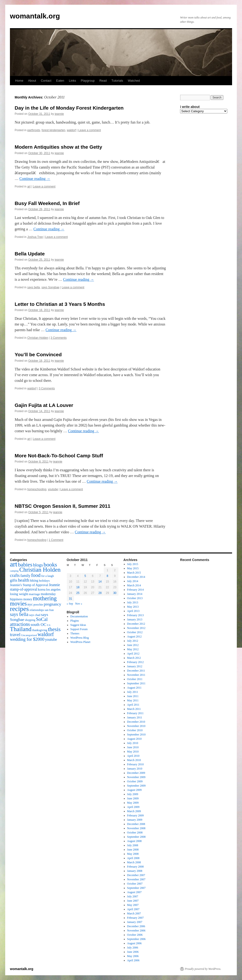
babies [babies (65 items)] (25, 565)
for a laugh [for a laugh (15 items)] (48, 576)
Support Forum (79, 629)
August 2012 (134, 637)
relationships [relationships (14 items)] (37, 610)
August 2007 (134, 892)
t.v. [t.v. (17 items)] (49, 625)
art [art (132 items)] (14, 564)
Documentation (79, 616)
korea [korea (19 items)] (42, 589)
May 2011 (133, 700)
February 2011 (135, 713)
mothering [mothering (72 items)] (45, 598)
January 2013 (135, 619)
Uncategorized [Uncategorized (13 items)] (29, 635)
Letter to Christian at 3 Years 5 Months (60, 304)
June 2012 (133, 645)
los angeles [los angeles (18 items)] (53, 590)
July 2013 (133, 602)
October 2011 (135, 679)
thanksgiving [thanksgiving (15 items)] (40, 630)
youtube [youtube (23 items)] (51, 639)
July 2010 (133, 743)
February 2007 (135, 918)
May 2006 (133, 956)
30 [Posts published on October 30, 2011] (115, 593)
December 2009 (136, 773)
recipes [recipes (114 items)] (19, 609)
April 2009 (133, 807)
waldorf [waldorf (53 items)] (46, 634)
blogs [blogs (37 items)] (38, 565)
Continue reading (35, 179)
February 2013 (135, 615)
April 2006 (133, 960)
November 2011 (136, 675)
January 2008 (135, 871)
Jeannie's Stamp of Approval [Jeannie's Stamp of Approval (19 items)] (29, 585)
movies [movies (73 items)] (18, 604)
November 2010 (136, 726)
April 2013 (133, 611)
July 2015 (133, 564)
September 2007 (136, 888)
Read (103, 81)
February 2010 (135, 764)
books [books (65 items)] (50, 565)
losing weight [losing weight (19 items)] (19, 594)
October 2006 (135, 935)
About (32, 81)
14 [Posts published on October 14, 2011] (100, 582)
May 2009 (133, 803)
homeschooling (37, 489)
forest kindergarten (53, 130)
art (29, 187)
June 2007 (133, 901)
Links (72, 81)
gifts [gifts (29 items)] (14, 580)
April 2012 (133, 654)
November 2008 (136, 828)
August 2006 (134, 943)
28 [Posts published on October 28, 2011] (100, 593)
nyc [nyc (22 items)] (30, 604)
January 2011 (135, 717)
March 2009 (134, 811)
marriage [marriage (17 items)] (35, 594)
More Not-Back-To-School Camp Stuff (59, 456)
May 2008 (133, 854)
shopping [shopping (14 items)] (30, 620)
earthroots (34, 130)
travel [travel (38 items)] (15, 635)
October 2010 (135, 730)
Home (19, 81)
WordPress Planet (80, 642)
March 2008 (134, 862)
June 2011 (133, 696)
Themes (75, 633)
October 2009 (135, 781)
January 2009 (135, 820)
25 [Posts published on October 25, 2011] (78, 593)
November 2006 (136, 931)
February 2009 (135, 815)
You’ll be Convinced (38, 354)
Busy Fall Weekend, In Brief (47, 203)
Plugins (75, 621)
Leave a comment (89, 130)
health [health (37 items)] (24, 580)
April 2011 (133, 705)
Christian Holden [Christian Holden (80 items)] (40, 570)
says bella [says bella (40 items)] (19, 614)
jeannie (59, 114)
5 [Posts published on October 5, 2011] (85, 576)
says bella (33, 287)
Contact (46, 81)
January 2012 (135, 666)
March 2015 (134, 573)
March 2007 (134, 913)
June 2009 (133, 798)
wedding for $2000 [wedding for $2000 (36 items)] (27, 639)
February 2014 (135, 590)
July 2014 (133, 581)
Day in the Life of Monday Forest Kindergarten (69, 108)
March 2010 (134, 760)
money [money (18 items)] (28, 599)
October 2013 (135, 598)
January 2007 (135, 922)
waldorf (71, 130)
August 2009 (134, 790)
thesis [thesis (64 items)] (54, 629)
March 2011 (134, 709)
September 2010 (136, 735)
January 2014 (135, 594)
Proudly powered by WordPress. (203, 969)
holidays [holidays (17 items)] (44, 581)
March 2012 (134, 658)
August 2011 (134, 688)
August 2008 (134, 841)
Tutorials (117, 81)
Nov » (79, 604)
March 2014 (134, 585)
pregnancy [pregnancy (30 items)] (52, 604)
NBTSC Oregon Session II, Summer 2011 (63, 506)
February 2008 (135, 867)
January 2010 (135, 769)
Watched (134, 81)
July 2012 (133, 641)
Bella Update (30, 254)
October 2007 (135, 884)
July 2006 (133, 948)
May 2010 (133, 752)
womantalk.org (35, 16)
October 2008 (135, 833)
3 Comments (59, 338)
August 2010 (134, 739)
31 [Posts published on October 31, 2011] (70, 599)
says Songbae (50, 287)
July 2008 (133, 845)
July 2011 (133, 692)
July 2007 (133, 896)
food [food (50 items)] (36, 575)
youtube (53, 489)
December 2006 (136, 926)
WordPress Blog (80, 638)
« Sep (70, 604)
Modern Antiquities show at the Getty (58, 147)
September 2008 (136, 837)
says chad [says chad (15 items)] (35, 615)
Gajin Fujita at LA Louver (44, 405)
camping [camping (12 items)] (14, 571)
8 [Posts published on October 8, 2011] (107, 576)
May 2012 (133, 649)
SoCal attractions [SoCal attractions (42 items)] (29, 622)
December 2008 (136, 824)
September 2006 (136, 939)
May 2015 (133, 568)
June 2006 (133, 952)
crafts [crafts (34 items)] (15, 575)
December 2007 (136, 875)
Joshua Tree (35, 237)
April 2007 (133, 909)
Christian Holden (38, 338)
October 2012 (135, 632)
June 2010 (133, 747)
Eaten (60, 81)
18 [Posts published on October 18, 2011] (78, 587)
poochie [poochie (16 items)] (38, 605)
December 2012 (136, 624)
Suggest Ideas (78, 625)
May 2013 (133, 607)
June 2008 (133, 850)
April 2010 (133, 756)
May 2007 (133, 905)
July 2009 (133, 794)
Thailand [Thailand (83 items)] (21, 629)
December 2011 (136, 671)
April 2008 (133, 858)
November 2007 (136, 879)
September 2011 (136, 683)
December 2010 (136, 722)
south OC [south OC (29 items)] (38, 624)
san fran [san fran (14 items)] (49, 610)
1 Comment (56, 540)
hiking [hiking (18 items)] (34, 581)
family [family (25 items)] (25, 576)
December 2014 (136, 577)
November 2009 (136, 777)
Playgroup (88, 81)
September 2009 (136, 786)
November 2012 (136, 628)
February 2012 (135, 662)
